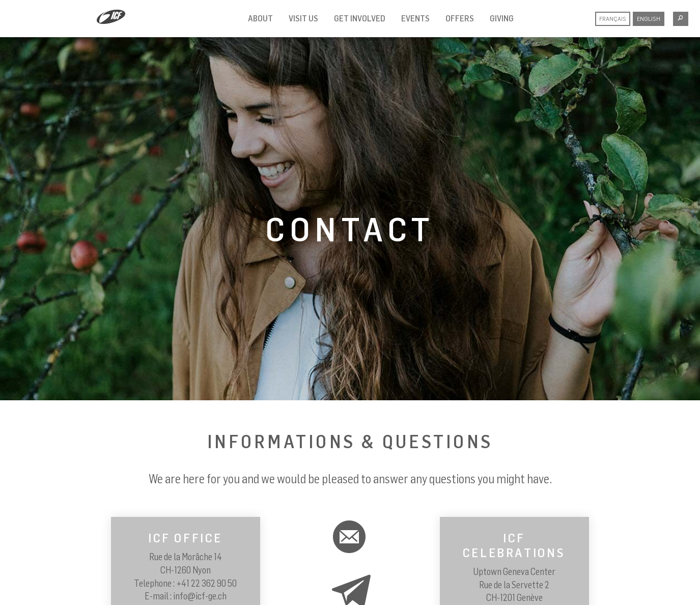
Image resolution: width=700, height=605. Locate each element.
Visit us (303, 18)
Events (415, 18)
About (260, 18)
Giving (502, 18)
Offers (460, 18)
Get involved (360, 18)
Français (613, 19)
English (649, 19)
